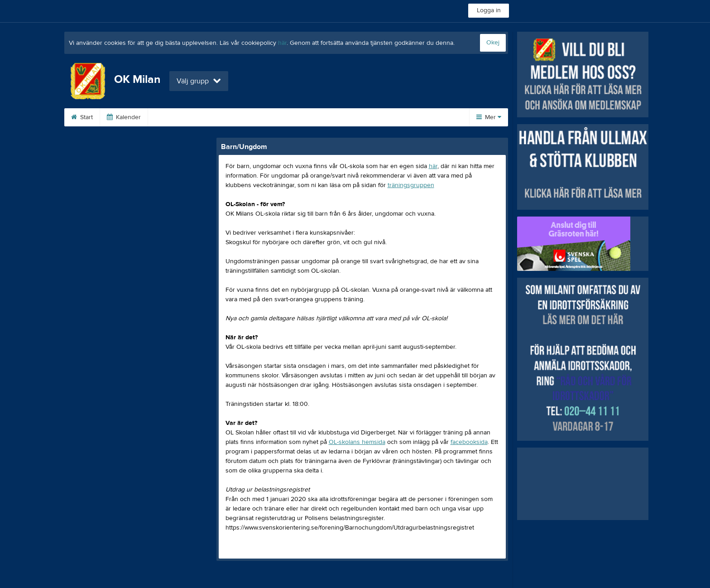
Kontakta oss (406, 117)
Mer (489, 117)
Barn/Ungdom (347, 117)
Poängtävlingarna (281, 117)
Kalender (124, 117)
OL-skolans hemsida (357, 442)
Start (82, 117)
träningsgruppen (411, 185)
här (282, 43)
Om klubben (176, 117)
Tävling (225, 117)
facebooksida (469, 442)
